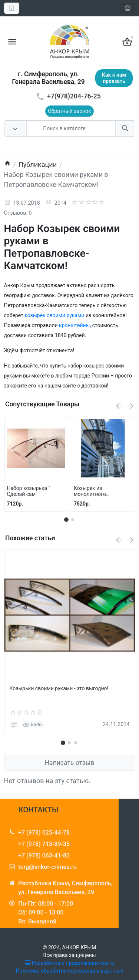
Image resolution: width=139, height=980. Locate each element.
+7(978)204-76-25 (74, 96)
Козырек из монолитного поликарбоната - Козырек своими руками (94, 491)
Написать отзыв (70, 763)
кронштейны (74, 325)
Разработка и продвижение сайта (69, 963)
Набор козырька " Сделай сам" (29, 491)
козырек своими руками (54, 315)
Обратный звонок (69, 111)
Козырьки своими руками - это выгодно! (59, 689)
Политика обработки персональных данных (69, 971)
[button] (73, 520)
